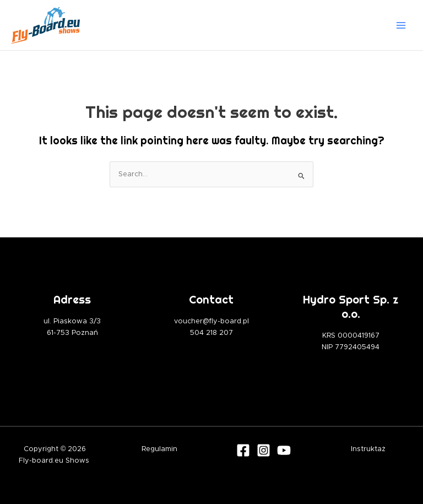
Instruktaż (368, 449)
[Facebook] (243, 450)
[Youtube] (284, 450)
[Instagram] (264, 450)
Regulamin (159, 449)
